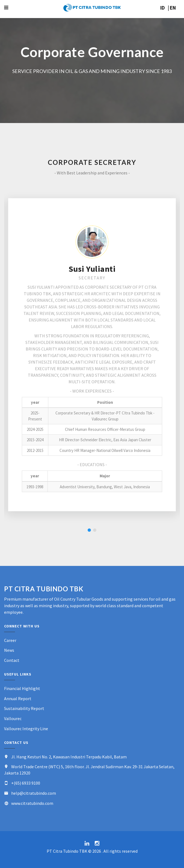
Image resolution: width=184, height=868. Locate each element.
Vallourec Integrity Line (26, 729)
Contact (12, 660)
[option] (92, 355)
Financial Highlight (22, 688)
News (9, 650)
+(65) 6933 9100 (26, 783)
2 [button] (95, 530)
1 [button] (89, 530)
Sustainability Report (24, 708)
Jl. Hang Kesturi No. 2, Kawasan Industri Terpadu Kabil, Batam (69, 757)
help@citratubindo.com (34, 793)
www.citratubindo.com (32, 803)
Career (10, 640)
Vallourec (13, 718)
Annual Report (18, 699)
